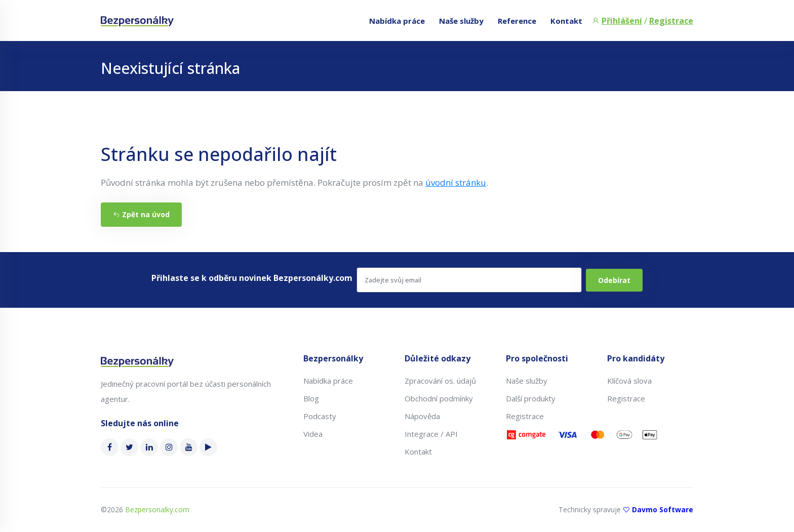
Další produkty (531, 398)
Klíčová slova (629, 381)
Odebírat (614, 280)
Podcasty (320, 416)
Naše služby (461, 21)
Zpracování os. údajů (440, 381)
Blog (311, 398)
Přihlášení (622, 21)
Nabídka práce (397, 21)
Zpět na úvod (141, 214)
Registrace (671, 21)
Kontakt (566, 21)
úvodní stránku (456, 182)
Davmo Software (663, 509)
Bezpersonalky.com (157, 509)
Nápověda (422, 416)
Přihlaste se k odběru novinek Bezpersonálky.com (252, 278)
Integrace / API (431, 434)
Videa (313, 434)
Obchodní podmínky (439, 398)
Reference (517, 21)
